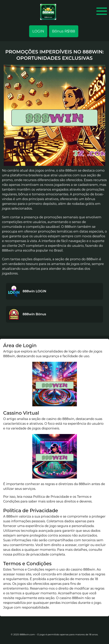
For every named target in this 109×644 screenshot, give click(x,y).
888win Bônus (34, 314)
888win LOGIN (34, 291)
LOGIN (38, 31)
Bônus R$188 (64, 31)
